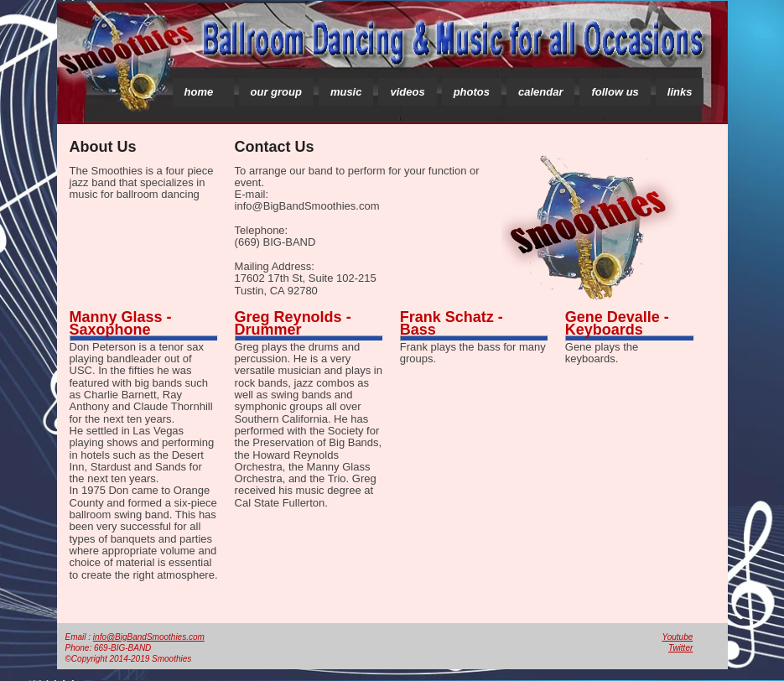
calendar (540, 92)
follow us (615, 92)
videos (407, 92)
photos (472, 92)
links (680, 92)
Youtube (678, 637)
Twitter (680, 648)
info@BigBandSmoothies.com (149, 637)
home (199, 92)
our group (276, 92)
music (346, 92)
